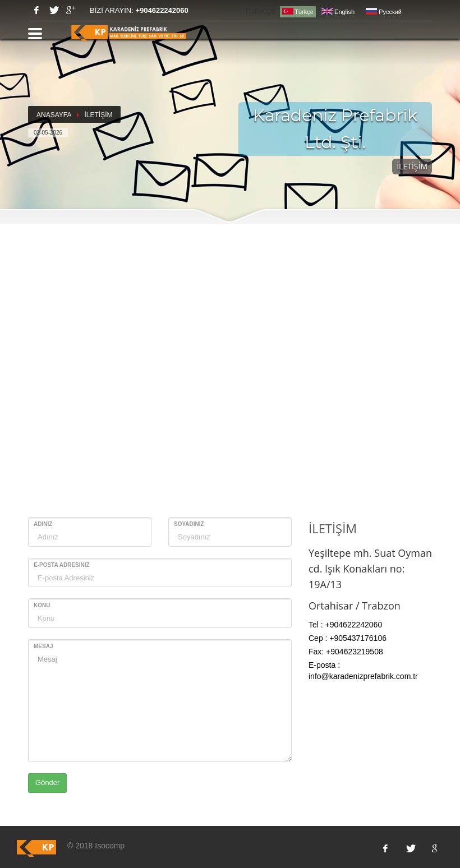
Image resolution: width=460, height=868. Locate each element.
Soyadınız (189, 524)
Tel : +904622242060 (345, 625)
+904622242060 (162, 10)
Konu (42, 605)
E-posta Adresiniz (62, 565)
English (338, 12)
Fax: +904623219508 (346, 652)
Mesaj (43, 646)
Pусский (384, 12)
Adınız (43, 524)
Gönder (47, 782)
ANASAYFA (54, 115)
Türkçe (298, 11)
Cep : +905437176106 (348, 638)
